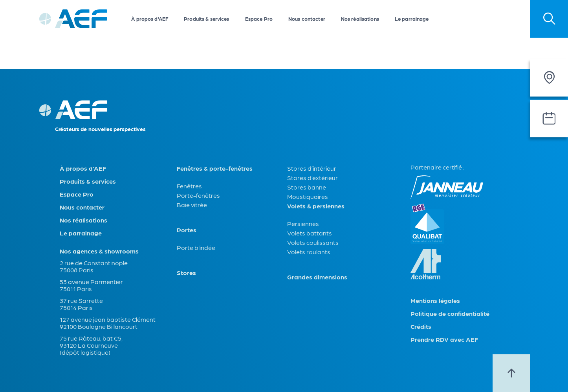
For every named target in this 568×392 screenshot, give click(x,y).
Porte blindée (196, 247)
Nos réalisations (360, 19)
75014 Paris (76, 307)
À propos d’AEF (150, 19)
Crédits (421, 326)
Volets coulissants (313, 242)
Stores (186, 273)
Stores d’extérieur (312, 178)
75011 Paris (76, 289)
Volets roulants (309, 252)
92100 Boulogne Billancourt (99, 326)
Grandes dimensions (317, 277)
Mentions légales (435, 301)
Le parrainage (412, 19)
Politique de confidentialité (450, 314)
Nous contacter (307, 19)
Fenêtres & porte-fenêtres (215, 168)
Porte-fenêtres (198, 195)
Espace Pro (259, 19)
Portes (187, 230)
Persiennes (303, 223)
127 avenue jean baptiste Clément (108, 319)
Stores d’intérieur (312, 168)
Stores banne (307, 187)
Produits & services (206, 19)
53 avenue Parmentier (91, 282)
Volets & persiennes (316, 206)
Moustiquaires (308, 196)
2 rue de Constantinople (94, 263)
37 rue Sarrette (81, 300)
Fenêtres (189, 186)
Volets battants (310, 233)
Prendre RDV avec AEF (444, 339)
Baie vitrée (192, 205)
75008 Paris (77, 270)
